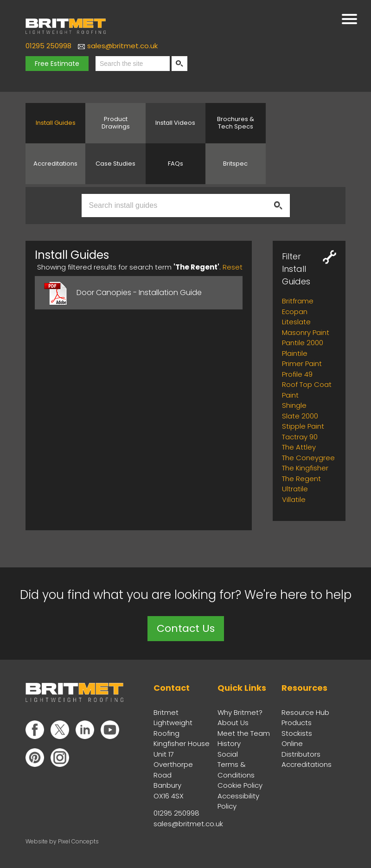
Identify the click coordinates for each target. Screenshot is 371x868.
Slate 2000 (300, 416)
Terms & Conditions (236, 770)
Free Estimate (57, 64)
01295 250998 (48, 46)
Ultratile (295, 489)
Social (228, 754)
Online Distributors (301, 749)
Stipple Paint (303, 426)
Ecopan (295, 312)
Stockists (297, 733)
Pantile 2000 (303, 343)
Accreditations (307, 764)
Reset (233, 267)
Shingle (294, 405)
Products (297, 723)
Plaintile (295, 353)
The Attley (299, 447)
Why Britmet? (240, 712)
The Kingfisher (305, 468)
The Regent (301, 479)
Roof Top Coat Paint (307, 390)
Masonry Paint (306, 332)
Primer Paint (302, 363)
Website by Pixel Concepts (62, 841)
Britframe (298, 301)
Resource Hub (305, 712)
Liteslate (296, 322)
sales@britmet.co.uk (122, 46)
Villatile (294, 499)
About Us (233, 723)
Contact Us (186, 628)
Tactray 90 (300, 437)
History (229, 743)
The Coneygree (308, 458)
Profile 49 (297, 374)
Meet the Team (244, 733)
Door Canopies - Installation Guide (139, 293)
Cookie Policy (240, 785)
